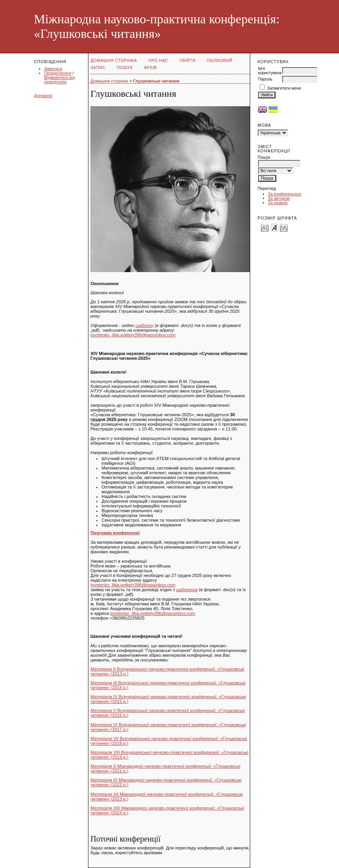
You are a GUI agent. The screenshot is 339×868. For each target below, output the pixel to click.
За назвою (278, 203)
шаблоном (187, 590)
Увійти (188, 61)
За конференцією (285, 194)
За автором (279, 198)
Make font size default (274, 227)
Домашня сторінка (114, 61)
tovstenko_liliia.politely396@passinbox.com (133, 335)
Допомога (43, 96)
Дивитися (53, 69)
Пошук (125, 68)
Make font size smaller (265, 227)
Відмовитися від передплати (60, 80)
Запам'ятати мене (284, 88)
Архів (151, 68)
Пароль (265, 79)
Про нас (158, 61)
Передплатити (58, 73)
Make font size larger (284, 227)
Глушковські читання (156, 81)
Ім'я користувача (270, 71)
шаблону (144, 325)
